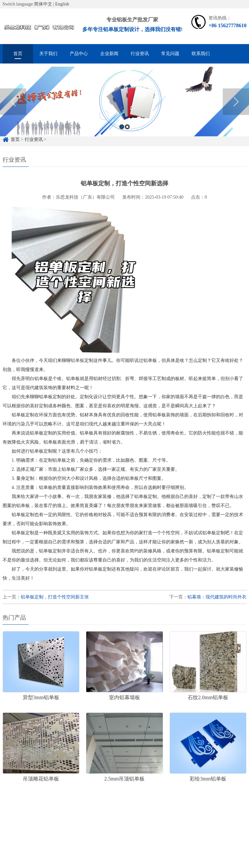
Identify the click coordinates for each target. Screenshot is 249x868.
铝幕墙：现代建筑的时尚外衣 (217, 597)
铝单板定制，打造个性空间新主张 (55, 597)
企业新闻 (109, 54)
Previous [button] (13, 108)
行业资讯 (140, 54)
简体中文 (43, 4)
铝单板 (77, 360)
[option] (124, 108)
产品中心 (79, 54)
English (62, 4)
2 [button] (127, 133)
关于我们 (48, 54)
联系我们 (201, 54)
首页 (18, 54)
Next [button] (236, 108)
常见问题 (170, 54)
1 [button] (122, 133)
